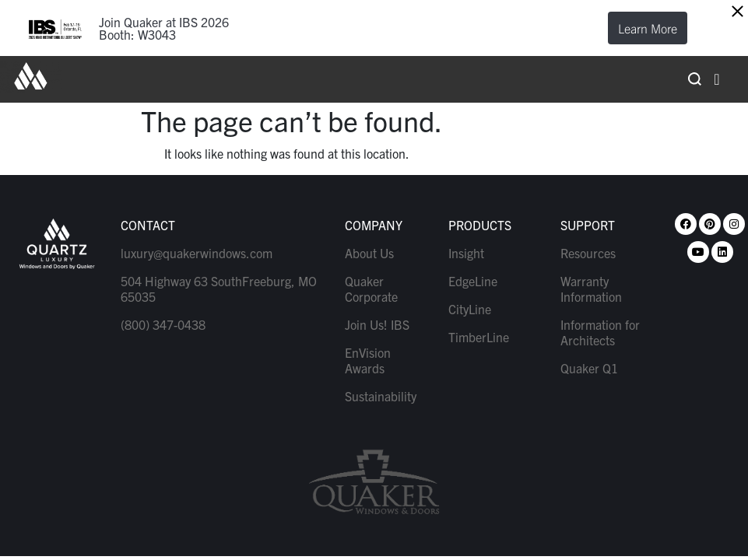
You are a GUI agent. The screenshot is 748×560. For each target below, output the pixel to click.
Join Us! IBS (377, 324)
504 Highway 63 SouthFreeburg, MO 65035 (219, 289)
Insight (466, 253)
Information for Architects (600, 332)
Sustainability (381, 396)
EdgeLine (473, 281)
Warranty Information (591, 289)
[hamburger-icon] (717, 79)
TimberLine (479, 337)
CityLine (470, 309)
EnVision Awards (368, 360)
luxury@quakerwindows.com (197, 253)
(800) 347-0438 (163, 324)
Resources (588, 253)
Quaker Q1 (589, 368)
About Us (369, 253)
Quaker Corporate (371, 289)
